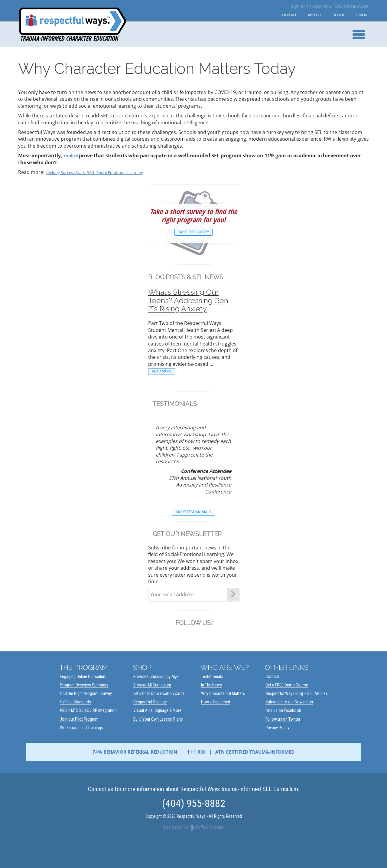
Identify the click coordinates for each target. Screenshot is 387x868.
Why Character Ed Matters (223, 718)
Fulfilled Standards (75, 726)
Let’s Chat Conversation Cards (159, 718)
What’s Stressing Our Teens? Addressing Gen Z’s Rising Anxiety (193, 309)
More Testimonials (194, 534)
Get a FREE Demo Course (287, 709)
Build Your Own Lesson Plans (158, 743)
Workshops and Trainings (81, 752)
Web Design (173, 851)
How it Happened (216, 726)
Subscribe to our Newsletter (289, 726)
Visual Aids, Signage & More (157, 735)
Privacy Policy (277, 752)
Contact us (101, 813)
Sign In (359, 15)
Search (333, 15)
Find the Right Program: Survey (86, 718)
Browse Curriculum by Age (156, 701)
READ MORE (168, 390)
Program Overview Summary (84, 709)
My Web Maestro (210, 851)
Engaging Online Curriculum (83, 701)
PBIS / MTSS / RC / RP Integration (88, 735)
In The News (211, 709)
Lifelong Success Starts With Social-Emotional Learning (108, 172)
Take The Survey (193, 234)
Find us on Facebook (283, 735)
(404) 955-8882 (194, 827)
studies (72, 156)
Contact (275, 15)
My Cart (305, 15)
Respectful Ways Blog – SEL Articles (297, 718)
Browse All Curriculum (152, 709)
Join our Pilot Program (79, 743)
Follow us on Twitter (283, 743)
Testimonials (212, 701)
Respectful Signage (150, 726)
